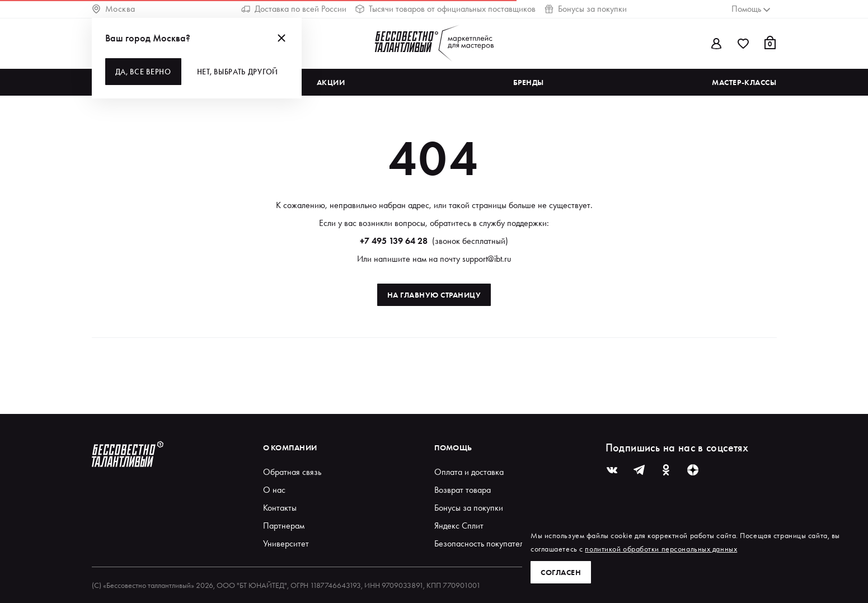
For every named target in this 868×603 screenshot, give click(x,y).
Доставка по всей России (294, 9)
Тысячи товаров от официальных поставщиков (445, 9)
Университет (286, 543)
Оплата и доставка (469, 472)
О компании (290, 447)
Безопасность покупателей (484, 543)
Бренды (529, 82)
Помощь (453, 447)
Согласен (561, 572)
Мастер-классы (744, 82)
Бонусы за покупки (586, 9)
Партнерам (284, 526)
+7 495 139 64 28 (394, 241)
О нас (274, 490)
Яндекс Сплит (459, 526)
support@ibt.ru (487, 259)
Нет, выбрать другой (238, 72)
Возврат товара (463, 490)
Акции (331, 82)
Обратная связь (292, 472)
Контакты (280, 508)
